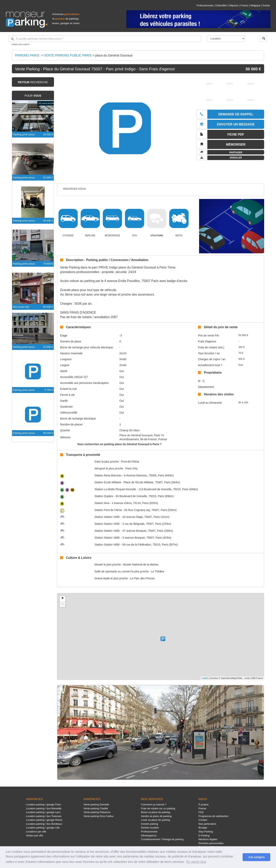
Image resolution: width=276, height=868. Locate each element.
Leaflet (205, 678)
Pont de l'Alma (108, 510)
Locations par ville (36, 832)
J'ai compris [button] (256, 857)
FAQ (201, 812)
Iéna (102, 503)
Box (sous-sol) (21, 307)
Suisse (266, 5)
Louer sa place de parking (155, 820)
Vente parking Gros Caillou (98, 816)
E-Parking (204, 835)
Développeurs (149, 835)
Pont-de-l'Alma (130, 462)
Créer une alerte (20, 44)
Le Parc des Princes (142, 578)
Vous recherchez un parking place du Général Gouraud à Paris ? (119, 444)
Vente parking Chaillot (96, 808)
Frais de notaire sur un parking (158, 808)
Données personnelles (211, 843)
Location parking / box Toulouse (44, 816)
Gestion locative (150, 828)
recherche (33, 82)
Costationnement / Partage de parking (162, 839)
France (245, 5)
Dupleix (104, 496)
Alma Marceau (108, 475)
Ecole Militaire (108, 482)
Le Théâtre (158, 571)
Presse (202, 808)
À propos (204, 804)
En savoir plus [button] (196, 862)
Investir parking (149, 824)
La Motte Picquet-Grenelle (115, 489)
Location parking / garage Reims (44, 820)
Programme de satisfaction (214, 816)
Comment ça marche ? (154, 804)
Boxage (203, 828)
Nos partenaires (207, 824)
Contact (203, 820)
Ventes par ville (34, 835)
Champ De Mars (129, 430)
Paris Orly (131, 468)
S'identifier (221, 5)
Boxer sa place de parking (155, 812)
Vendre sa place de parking (156, 816)
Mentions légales (208, 839)
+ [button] (63, 598)
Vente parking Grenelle (96, 804)
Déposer (234, 5)
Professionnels (205, 5)
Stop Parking (206, 832)
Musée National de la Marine (141, 565)
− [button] (63, 604)
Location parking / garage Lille (43, 828)
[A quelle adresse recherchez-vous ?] (105, 39)
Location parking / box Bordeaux (44, 824)
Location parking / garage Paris (43, 804)
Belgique (255, 5)
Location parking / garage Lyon (43, 812)
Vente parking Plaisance (97, 812)
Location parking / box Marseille (44, 808)
